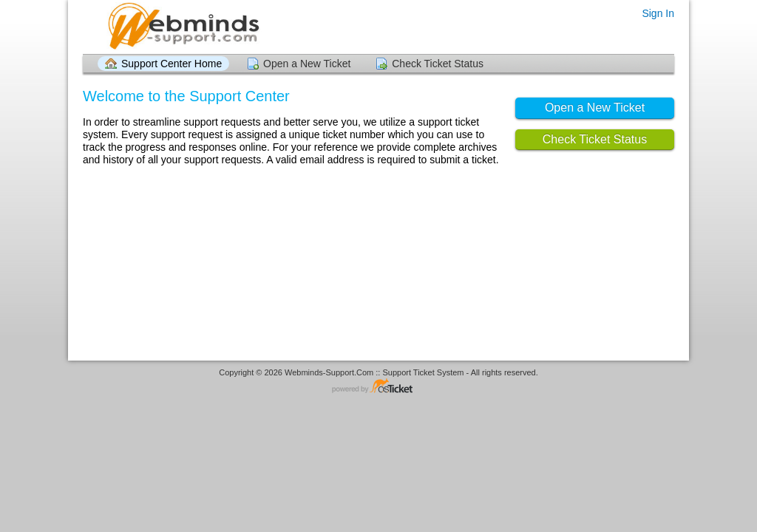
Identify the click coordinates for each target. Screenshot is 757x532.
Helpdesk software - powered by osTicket (378, 387)
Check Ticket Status (438, 64)
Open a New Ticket (307, 64)
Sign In (658, 13)
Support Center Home (172, 64)
